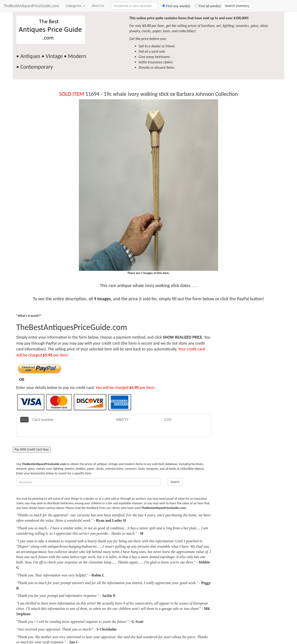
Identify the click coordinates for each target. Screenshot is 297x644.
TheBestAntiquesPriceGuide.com (31, 6)
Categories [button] (75, 6)
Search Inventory (237, 6)
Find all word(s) (206, 6)
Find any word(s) (174, 6)
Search (175, 471)
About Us (98, 6)
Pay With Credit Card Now (32, 438)
